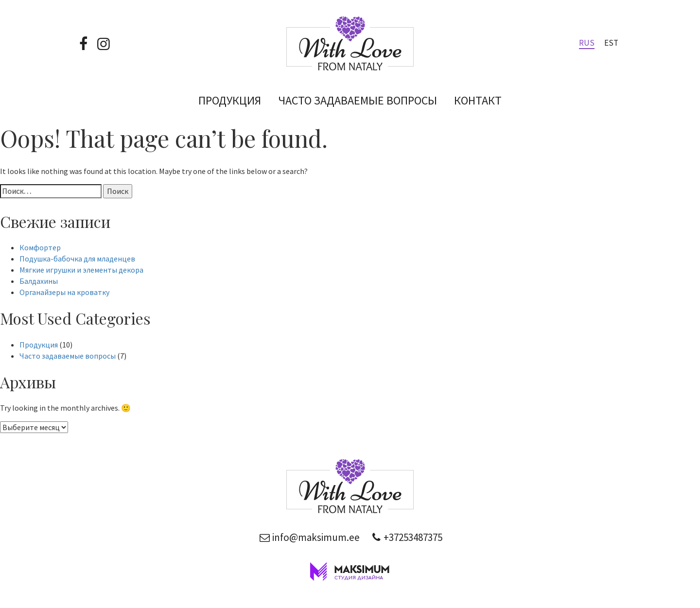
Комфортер (40, 247)
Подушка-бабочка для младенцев (77, 259)
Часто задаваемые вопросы (358, 100)
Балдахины (39, 281)
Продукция (230, 100)
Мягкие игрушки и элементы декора (81, 270)
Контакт (478, 100)
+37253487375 (406, 537)
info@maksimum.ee (308, 537)
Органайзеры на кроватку (64, 292)
